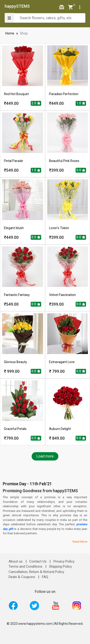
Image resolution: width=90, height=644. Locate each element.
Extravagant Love (62, 362)
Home (10, 33)
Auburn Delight (60, 429)
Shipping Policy (60, 566)
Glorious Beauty (15, 362)
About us (16, 561)
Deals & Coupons (22, 577)
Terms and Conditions (25, 566)
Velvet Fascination (62, 295)
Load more (45, 456)
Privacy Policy (64, 561)
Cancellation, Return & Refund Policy (36, 572)
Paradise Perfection (64, 94)
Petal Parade (13, 161)
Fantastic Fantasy (17, 295)
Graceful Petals (15, 429)
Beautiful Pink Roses (64, 161)
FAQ (45, 577)
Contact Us (38, 561)
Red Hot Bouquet (16, 94)
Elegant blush (14, 228)
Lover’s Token (59, 228)
